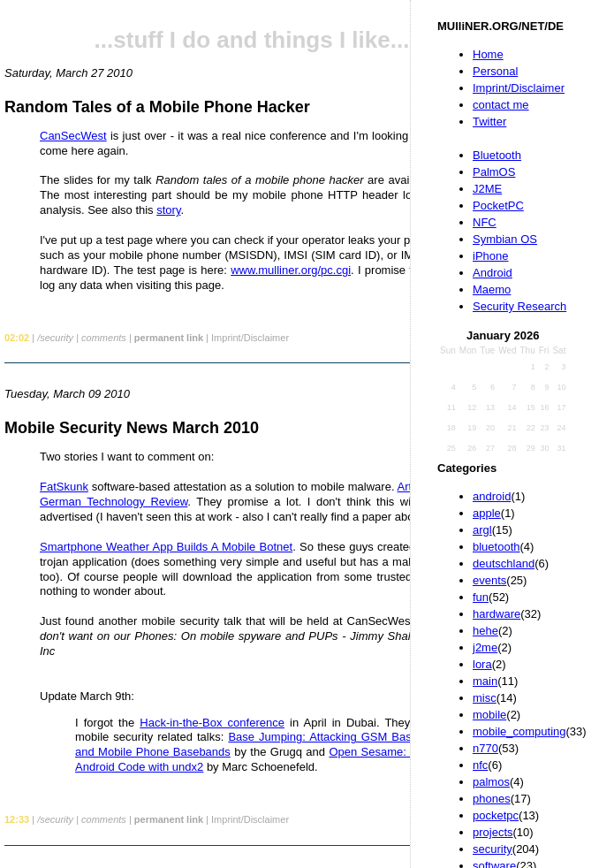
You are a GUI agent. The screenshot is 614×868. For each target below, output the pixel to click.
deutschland (504, 563)
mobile (489, 715)
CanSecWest (73, 136)
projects (493, 832)
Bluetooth (497, 155)
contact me (501, 105)
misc (485, 698)
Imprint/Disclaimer (519, 88)
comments (104, 338)
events (489, 580)
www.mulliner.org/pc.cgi (291, 270)
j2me (485, 647)
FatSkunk (64, 487)
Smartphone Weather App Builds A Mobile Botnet (166, 547)
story (168, 210)
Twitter (489, 122)
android (492, 496)
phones (492, 799)
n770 (485, 748)
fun (481, 597)
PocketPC (498, 206)
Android (493, 273)
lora (482, 664)
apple (487, 513)
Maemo (492, 289)
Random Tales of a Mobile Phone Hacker (157, 107)
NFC (485, 222)
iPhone (490, 256)
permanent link (169, 338)
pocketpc (496, 815)
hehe (485, 631)
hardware (497, 614)
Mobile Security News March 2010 (132, 428)
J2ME (487, 189)
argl (482, 530)
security (493, 849)
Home (488, 54)
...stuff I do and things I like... (252, 40)
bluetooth (497, 547)
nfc (480, 765)
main (485, 681)
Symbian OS (505, 239)
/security (55, 338)
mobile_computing (519, 731)
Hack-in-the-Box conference (212, 723)
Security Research (519, 306)
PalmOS (494, 172)
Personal (495, 71)
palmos (491, 782)
